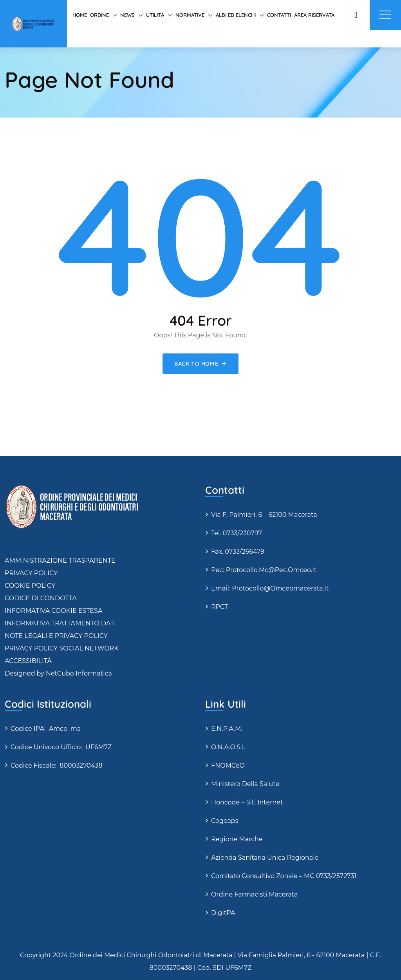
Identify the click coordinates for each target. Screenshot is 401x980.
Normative (190, 15)
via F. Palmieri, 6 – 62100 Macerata (264, 515)
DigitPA (223, 913)
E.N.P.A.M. (227, 729)
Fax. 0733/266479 (238, 552)
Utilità (155, 15)
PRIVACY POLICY (31, 573)
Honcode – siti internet (247, 802)
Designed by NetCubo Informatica (58, 673)
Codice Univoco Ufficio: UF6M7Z (61, 747)
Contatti (279, 15)
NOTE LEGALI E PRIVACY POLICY (56, 636)
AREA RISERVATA (314, 15)
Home (80, 15)
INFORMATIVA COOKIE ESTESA (53, 611)
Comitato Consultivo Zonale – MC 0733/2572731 (284, 876)
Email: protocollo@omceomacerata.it (270, 588)
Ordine (99, 15)
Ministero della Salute (245, 784)
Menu (385, 15)
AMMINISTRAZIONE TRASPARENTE (60, 561)
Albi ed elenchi (236, 15)
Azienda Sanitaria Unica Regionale (265, 858)
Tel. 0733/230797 (237, 533)
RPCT (219, 607)
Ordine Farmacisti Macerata (254, 894)
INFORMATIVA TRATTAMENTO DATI (60, 623)
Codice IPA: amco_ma (46, 729)
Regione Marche (237, 839)
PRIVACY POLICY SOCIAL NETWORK (62, 648)
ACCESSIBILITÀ (28, 661)
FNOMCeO (228, 765)
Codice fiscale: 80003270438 (56, 765)
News (127, 15)
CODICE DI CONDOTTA (41, 598)
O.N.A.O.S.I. (228, 747)
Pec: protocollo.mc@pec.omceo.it (264, 570)
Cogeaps (225, 821)
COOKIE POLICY (30, 586)
